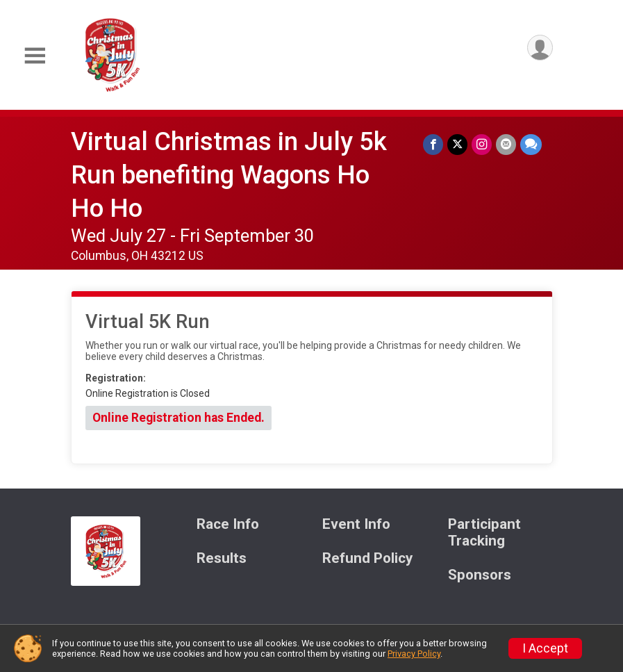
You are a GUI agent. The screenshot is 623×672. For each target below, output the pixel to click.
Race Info (228, 524)
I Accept (545, 648)
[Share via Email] (506, 144)
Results (222, 558)
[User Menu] (540, 48)
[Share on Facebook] (433, 144)
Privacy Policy (414, 654)
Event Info (356, 524)
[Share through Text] (531, 144)
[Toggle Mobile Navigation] (35, 56)
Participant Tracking (484, 533)
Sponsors (480, 575)
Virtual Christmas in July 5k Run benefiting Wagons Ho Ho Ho (229, 175)
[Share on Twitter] (457, 144)
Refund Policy (367, 558)
